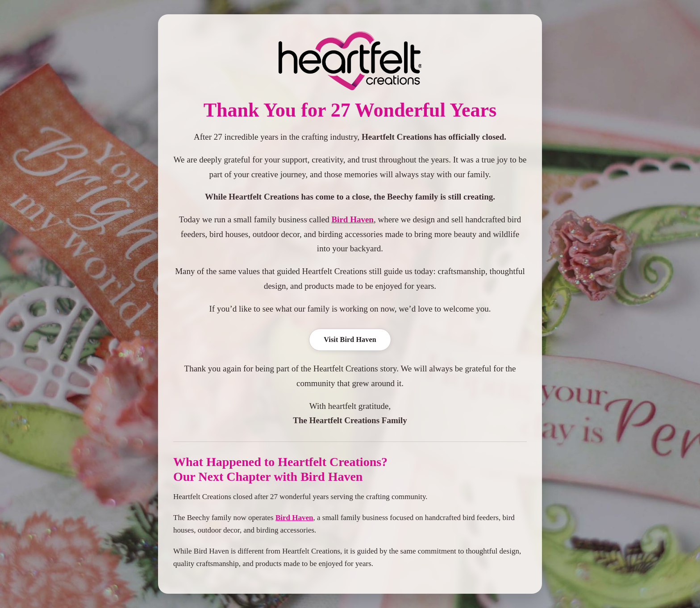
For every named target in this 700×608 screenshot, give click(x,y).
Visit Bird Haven (350, 339)
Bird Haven (352, 219)
